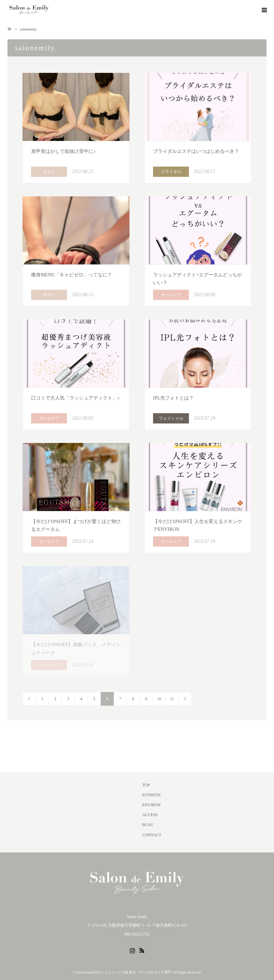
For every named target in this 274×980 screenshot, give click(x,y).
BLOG (148, 825)
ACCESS (150, 815)
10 (159, 699)
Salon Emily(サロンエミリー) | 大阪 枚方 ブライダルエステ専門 (124, 972)
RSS (142, 950)
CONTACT (152, 835)
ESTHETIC (152, 795)
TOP (146, 785)
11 (172, 699)
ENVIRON (151, 805)
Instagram (132, 950)
